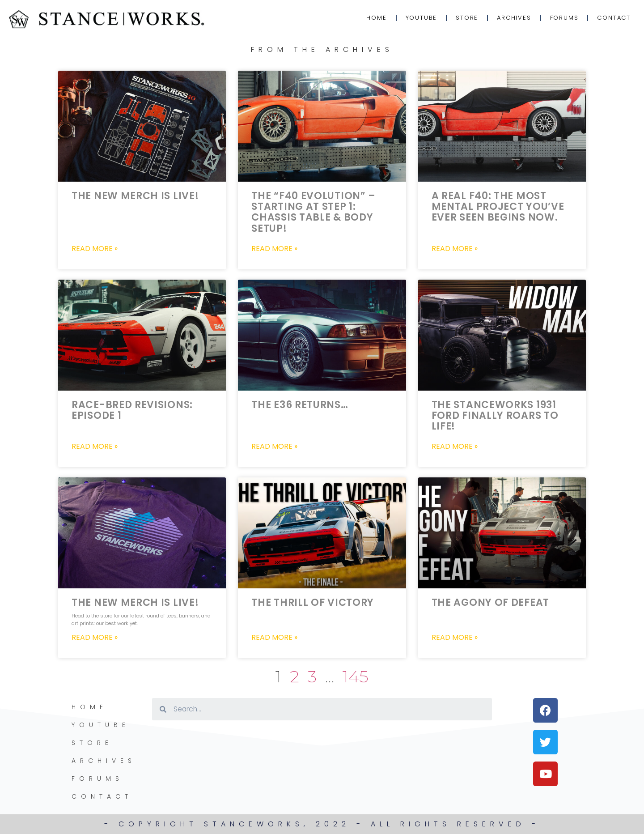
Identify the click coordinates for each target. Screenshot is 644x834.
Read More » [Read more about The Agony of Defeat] (455, 638)
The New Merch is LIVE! (135, 196)
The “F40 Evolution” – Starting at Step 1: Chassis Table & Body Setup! (314, 212)
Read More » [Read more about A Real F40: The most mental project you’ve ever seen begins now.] (455, 249)
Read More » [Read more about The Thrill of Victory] (274, 638)
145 (356, 676)
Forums (564, 18)
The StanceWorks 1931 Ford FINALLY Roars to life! (495, 415)
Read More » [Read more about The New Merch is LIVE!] (95, 249)
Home (376, 18)
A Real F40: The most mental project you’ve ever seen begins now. (498, 206)
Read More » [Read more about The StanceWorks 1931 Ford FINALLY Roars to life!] (455, 447)
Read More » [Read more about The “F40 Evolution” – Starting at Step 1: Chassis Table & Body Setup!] (274, 249)
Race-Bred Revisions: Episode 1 (132, 410)
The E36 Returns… (300, 405)
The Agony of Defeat (490, 602)
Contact (614, 18)
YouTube (422, 18)
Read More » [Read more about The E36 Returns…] (274, 447)
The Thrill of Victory (313, 602)
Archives (514, 18)
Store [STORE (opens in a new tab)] (467, 18)
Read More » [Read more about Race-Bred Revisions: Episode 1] (95, 447)
